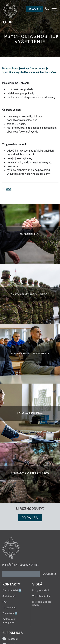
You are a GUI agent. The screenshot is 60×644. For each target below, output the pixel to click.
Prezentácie (8, 613)
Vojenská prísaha (41, 596)
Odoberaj (49, 574)
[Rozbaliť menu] (54, 9)
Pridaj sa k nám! (40, 590)
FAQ (5, 602)
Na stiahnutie (9, 608)
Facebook (10, 639)
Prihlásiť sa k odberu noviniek (21, 565)
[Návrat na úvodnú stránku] (10, 10)
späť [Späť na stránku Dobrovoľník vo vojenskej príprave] (7, 189)
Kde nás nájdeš (10, 590)
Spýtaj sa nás (9, 596)
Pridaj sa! (34, 9)
